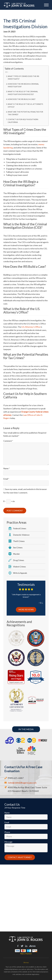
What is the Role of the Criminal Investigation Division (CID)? (23, 93)
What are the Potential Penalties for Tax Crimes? (25, 113)
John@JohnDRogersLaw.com (22, 783)
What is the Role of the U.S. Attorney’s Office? (25, 105)
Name (6, 468)
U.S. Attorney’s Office (31, 327)
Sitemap (26, 962)
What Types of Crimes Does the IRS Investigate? (23, 78)
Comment (8, 441)
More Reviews (26, 610)
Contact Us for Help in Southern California (23, 121)
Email (6, 479)
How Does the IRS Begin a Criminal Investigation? (23, 85)
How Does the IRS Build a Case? (22, 99)
